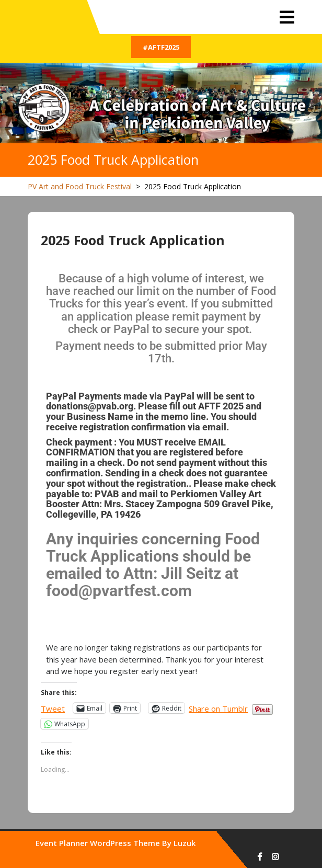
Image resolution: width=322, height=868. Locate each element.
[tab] (287, 17)
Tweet (53, 708)
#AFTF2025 (161, 47)
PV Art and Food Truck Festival (80, 186)
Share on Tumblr (218, 708)
